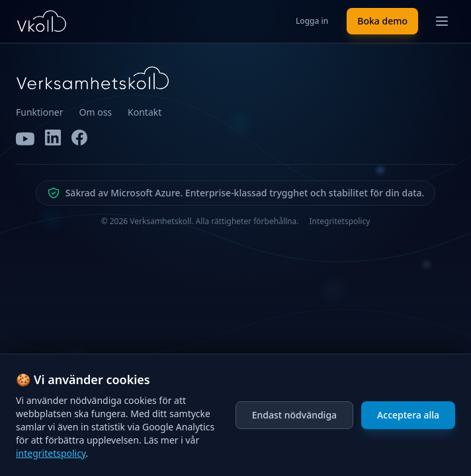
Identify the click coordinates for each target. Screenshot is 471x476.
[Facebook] (79, 139)
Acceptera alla (408, 415)
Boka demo (382, 21)
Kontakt (145, 112)
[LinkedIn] (53, 139)
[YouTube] (25, 139)
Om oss (96, 112)
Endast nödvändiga (294, 415)
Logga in (312, 21)
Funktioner (40, 112)
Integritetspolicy (339, 221)
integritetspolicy (51, 453)
